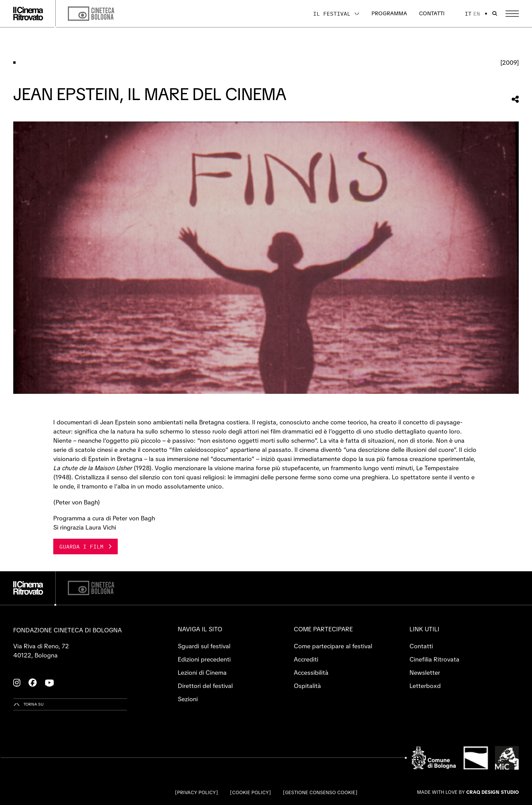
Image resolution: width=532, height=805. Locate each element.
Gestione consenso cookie (320, 792)
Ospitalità (307, 686)
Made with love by (468, 792)
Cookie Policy (250, 792)
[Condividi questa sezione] (515, 99)
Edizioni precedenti (204, 659)
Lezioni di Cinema (202, 673)
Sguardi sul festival (204, 646)
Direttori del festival (205, 686)
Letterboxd (425, 686)
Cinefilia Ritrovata (434, 659)
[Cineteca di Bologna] (91, 588)
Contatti (432, 13)
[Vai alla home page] (28, 14)
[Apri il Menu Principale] (512, 14)
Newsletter (425, 673)
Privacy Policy (196, 792)
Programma (389, 13)
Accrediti (306, 659)
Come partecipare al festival (333, 646)
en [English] (477, 14)
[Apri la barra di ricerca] (495, 14)
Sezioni (188, 699)
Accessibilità (311, 673)
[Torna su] (28, 704)
